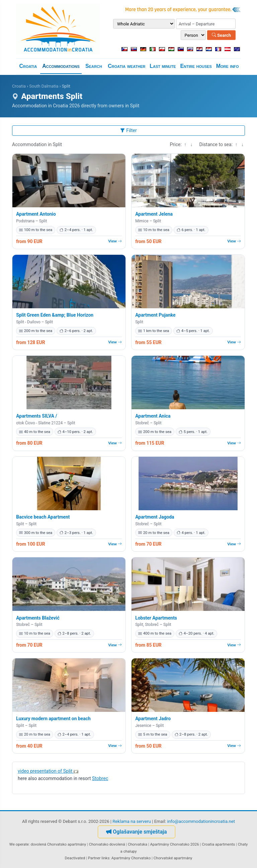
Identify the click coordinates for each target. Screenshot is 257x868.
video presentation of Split (48, 771)
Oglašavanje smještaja (136, 832)
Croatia (28, 66)
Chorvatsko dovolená (107, 844)
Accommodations (61, 66)
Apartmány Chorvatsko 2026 (174, 844)
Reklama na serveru (132, 821)
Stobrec (100, 778)
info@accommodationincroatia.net (201, 821)
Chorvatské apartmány (173, 858)
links (105, 858)
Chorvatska (138, 844)
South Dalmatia (44, 86)
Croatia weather (126, 66)
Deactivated (75, 858)
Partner (94, 858)
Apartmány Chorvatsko (131, 858)
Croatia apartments (218, 844)
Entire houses (196, 66)
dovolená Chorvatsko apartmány (58, 844)
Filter (128, 130)
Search (221, 35)
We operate (19, 844)
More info (228, 66)
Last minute (163, 66)
